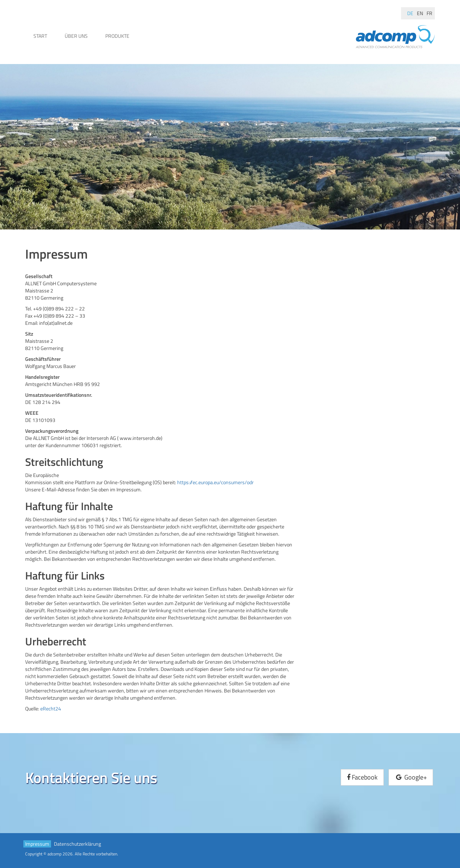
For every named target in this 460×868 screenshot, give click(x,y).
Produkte (117, 36)
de (410, 13)
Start (40, 36)
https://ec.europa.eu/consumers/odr (215, 482)
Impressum (37, 844)
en (420, 13)
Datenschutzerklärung (77, 844)
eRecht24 (51, 708)
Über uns (76, 36)
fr (429, 13)
